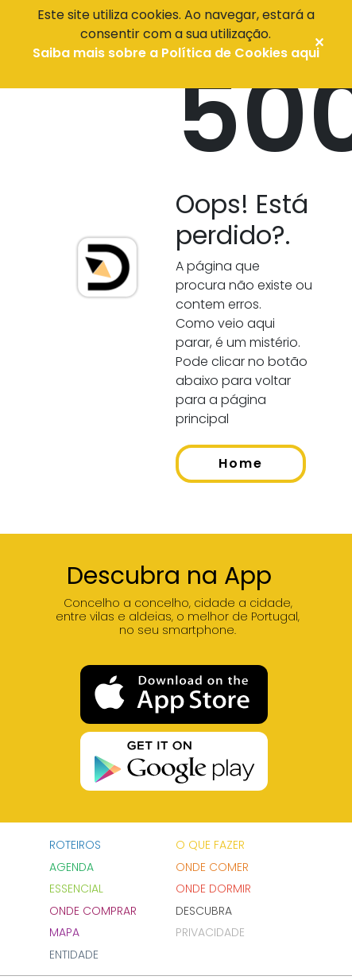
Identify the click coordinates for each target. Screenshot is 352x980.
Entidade (74, 955)
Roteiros (75, 845)
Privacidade (210, 932)
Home (241, 463)
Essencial (76, 889)
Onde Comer (212, 867)
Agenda (72, 867)
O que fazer (210, 845)
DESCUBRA (204, 911)
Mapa (64, 932)
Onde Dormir (213, 889)
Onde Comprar (93, 911)
